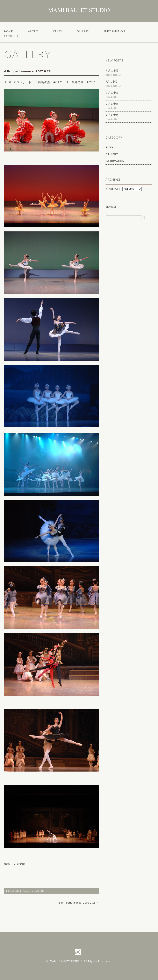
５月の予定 (112, 71)
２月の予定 (112, 104)
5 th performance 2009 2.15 (77, 903)
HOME (9, 31)
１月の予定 (112, 115)
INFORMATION (115, 31)
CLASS (57, 31)
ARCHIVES (113, 189)
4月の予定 (112, 82)
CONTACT (11, 36)
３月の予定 (112, 93)
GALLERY (83, 31)
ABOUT (33, 31)
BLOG (109, 148)
